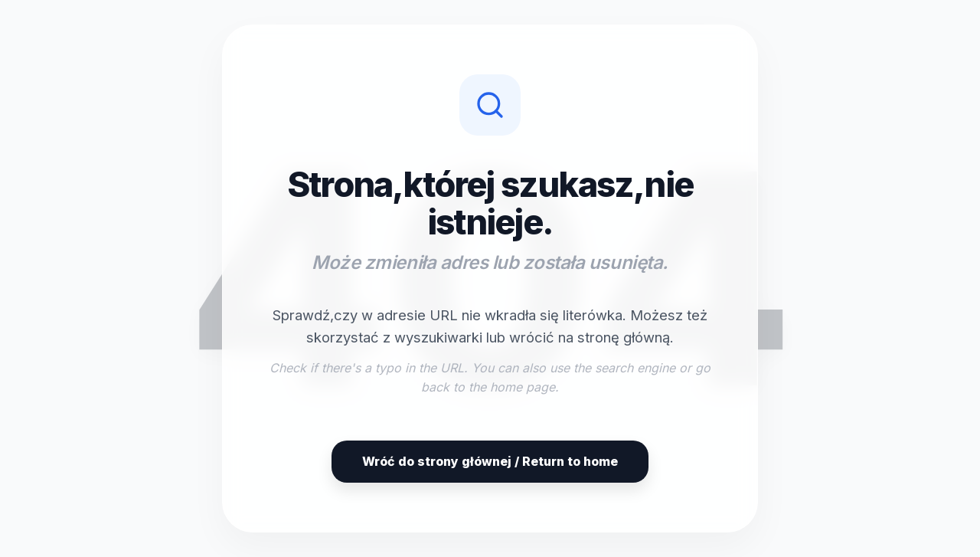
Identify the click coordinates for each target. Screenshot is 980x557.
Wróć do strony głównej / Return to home (490, 461)
